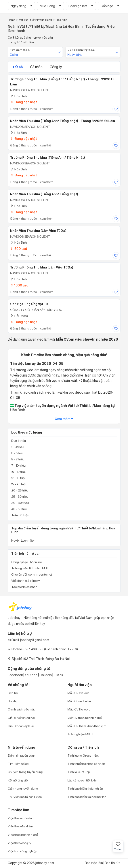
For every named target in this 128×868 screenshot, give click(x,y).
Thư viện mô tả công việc (25, 797)
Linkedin (46, 675)
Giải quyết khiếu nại (21, 718)
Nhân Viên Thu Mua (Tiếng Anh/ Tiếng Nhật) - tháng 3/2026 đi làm (63, 121)
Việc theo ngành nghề (23, 835)
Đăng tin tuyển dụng (22, 755)
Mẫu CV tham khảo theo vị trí (87, 726)
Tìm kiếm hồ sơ (18, 764)
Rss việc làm (94, 863)
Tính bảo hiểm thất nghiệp (85, 788)
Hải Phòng (19, 316)
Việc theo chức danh (22, 818)
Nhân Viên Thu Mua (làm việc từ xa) (38, 231)
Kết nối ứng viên (19, 780)
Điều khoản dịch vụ (21, 726)
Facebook (15, 675)
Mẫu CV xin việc (78, 693)
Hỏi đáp (13, 701)
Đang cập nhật (24, 102)
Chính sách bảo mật (21, 709)
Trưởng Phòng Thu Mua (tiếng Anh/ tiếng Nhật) (48, 158)
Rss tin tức (113, 863)
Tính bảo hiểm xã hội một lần (87, 797)
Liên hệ (13, 693)
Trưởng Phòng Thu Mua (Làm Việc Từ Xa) (42, 267)
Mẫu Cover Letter (79, 701)
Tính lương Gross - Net (83, 755)
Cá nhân (37, 67)
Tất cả (18, 67)
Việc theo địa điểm (20, 826)
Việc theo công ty (19, 843)
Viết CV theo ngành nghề (85, 718)
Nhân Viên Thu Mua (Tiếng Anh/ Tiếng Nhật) (44, 194)
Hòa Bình (18, 96)
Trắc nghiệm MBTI (80, 734)
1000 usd (19, 285)
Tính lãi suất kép (79, 772)
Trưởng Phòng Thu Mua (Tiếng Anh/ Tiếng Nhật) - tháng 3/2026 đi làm (62, 82)
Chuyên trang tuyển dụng (25, 772)
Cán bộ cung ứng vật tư (29, 304)
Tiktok (58, 675)
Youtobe (31, 675)
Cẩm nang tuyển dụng (23, 788)
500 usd (19, 249)
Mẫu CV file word (79, 709)
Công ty (56, 67)
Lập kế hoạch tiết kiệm (82, 780)
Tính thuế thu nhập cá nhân (86, 764)
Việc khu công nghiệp (22, 851)
